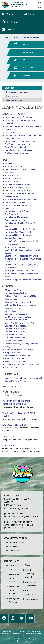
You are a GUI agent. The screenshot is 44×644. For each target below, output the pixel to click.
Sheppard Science (13, 353)
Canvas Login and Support (18, 92)
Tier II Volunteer (32, 599)
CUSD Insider (14, 546)
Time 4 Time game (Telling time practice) (23, 280)
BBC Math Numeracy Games (17, 184)
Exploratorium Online (14, 335)
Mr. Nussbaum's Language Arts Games (22, 141)
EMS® (39, 634)
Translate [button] (12, 30)
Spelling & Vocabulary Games (18, 153)
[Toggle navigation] (40, 5)
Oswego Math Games (14, 238)
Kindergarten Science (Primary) (19, 350)
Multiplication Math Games (17, 217)
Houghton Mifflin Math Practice (19, 235)
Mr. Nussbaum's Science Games (19, 356)
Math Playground (12, 181)
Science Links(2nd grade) (16, 320)
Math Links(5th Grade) (15, 167)
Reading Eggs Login (14, 395)
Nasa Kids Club (11, 368)
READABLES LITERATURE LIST (14, 425)
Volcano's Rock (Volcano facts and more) (23, 365)
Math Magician (11, 175)
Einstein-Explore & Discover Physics (21, 323)
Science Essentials (13, 308)
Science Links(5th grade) (16, 332)
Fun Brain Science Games (16, 338)
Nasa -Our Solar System (15, 362)
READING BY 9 (8, 437)
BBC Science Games (14, 290)
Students (15, 37)
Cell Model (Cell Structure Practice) (20, 305)
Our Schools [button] (13, 22)
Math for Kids (11, 268)
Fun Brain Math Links (14, 214)
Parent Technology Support (30, 574)
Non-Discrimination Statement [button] (16, 639)
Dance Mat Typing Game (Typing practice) (23, 378)
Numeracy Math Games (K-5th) (18, 232)
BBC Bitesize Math (13, 179)
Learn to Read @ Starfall (16, 132)
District (11, 14)
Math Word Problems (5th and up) (20, 193)
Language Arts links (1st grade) (19, 117)
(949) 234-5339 (13, 514)
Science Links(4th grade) (16, 329)
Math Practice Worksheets (16, 187)
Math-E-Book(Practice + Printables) (21, 199)
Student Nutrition (16, 550)
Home (5, 37)
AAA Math (9, 164)
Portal (31, 14)
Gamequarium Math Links (16, 220)
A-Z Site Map (22, 641)
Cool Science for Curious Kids (18, 317)
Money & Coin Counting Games (19, 205)
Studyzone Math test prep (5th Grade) (22, 256)
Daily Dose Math (12, 208)
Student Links (12, 96)
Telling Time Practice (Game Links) (20, 271)
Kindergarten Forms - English (14, 578)
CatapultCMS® (31, 634)
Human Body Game (13, 341)
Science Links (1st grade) (16, 314)
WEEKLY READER (9, 446)
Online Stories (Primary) (15, 147)
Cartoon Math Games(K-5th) (17, 190)
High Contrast (36, 639)
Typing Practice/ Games (16, 381)
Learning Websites (31, 37)
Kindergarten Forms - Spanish (14, 590)
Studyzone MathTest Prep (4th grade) (21, 265)
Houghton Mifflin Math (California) (20, 229)
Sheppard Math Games (15, 247)
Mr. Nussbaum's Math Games (17, 211)
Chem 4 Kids (10, 311)
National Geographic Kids (16, 293)
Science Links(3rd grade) (16, 326)
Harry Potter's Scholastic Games (19, 150)
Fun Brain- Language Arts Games (20, 144)
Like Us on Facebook (17, 542)
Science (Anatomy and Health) (18, 302)
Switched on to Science (15, 359)
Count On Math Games (15, 202)
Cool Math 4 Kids (12, 196)
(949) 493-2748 (14, 528)
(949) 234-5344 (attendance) (21, 516)
